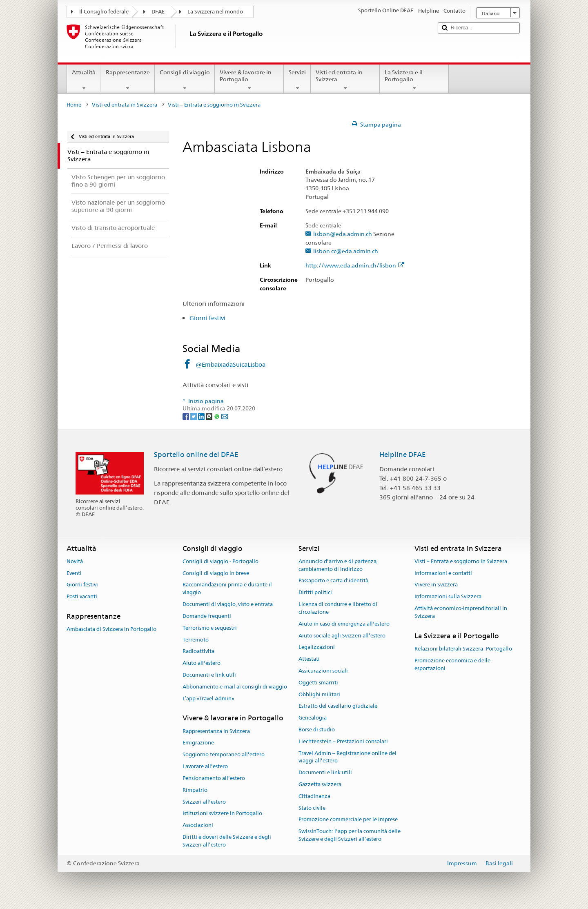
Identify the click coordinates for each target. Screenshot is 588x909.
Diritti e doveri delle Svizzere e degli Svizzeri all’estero (227, 841)
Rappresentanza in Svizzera (216, 731)
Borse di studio (317, 730)
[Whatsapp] (217, 416)
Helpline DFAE (403, 454)
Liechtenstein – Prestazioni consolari (343, 741)
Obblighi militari (319, 694)
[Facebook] (186, 416)
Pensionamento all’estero (214, 778)
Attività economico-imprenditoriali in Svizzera (461, 612)
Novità (75, 561)
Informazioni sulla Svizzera (448, 597)
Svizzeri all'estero (204, 802)
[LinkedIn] (202, 416)
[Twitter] (194, 416)
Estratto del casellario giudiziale (338, 706)
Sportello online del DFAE (196, 454)
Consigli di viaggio (185, 80)
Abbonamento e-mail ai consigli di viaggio (235, 687)
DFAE (158, 12)
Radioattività (198, 652)
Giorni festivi (207, 318)
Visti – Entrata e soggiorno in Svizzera (461, 561)
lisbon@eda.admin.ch (343, 234)
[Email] (225, 416)
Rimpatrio (195, 790)
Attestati (309, 659)
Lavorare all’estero (205, 766)
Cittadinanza (314, 796)
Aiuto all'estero (202, 663)
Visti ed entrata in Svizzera (345, 80)
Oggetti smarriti (318, 683)
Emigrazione (198, 743)
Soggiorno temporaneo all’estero (224, 755)
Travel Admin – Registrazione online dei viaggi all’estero (347, 757)
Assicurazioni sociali (323, 671)
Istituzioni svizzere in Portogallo (222, 814)
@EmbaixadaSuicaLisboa (231, 364)
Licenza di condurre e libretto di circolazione (338, 608)
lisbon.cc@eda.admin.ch (346, 251)
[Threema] (210, 416)
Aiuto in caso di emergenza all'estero (344, 624)
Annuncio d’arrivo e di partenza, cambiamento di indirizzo (338, 565)
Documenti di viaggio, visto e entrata (228, 604)
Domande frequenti (207, 616)
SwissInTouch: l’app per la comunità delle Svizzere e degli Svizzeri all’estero (350, 835)
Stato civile (312, 808)
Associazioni (198, 825)
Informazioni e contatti (443, 573)
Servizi (297, 80)
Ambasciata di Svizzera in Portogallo (111, 629)
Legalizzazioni (317, 647)
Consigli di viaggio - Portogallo (220, 561)
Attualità (84, 80)
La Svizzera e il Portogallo (414, 80)
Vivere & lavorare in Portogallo (249, 80)
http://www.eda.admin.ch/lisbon (355, 266)
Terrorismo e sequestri (210, 628)
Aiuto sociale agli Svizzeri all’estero (342, 636)
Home (74, 105)
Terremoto (196, 640)
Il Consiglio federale (104, 12)
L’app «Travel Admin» (208, 698)
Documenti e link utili (209, 675)
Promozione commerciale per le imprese (348, 820)
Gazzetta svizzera (320, 784)
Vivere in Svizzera (436, 585)
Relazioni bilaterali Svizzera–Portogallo (463, 649)
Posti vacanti (82, 597)
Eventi (74, 573)
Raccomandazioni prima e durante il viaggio (227, 589)
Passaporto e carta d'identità (333, 581)
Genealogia (313, 718)
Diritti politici (315, 593)
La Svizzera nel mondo (215, 12)
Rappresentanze (127, 80)
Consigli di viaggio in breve (216, 573)
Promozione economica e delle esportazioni (452, 664)
